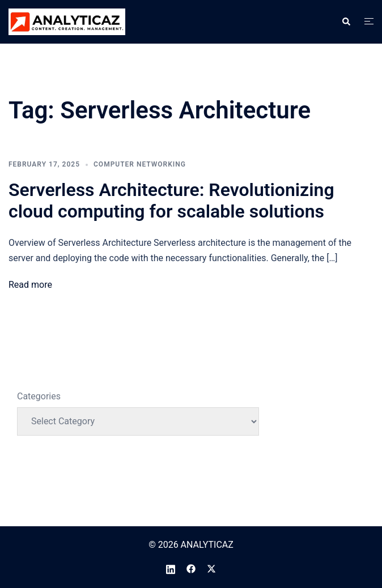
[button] (346, 22)
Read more (30, 285)
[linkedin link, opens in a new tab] (171, 568)
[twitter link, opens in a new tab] (211, 568)
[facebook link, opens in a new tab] (191, 568)
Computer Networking (140, 164)
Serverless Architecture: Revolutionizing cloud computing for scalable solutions (171, 201)
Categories (39, 396)
